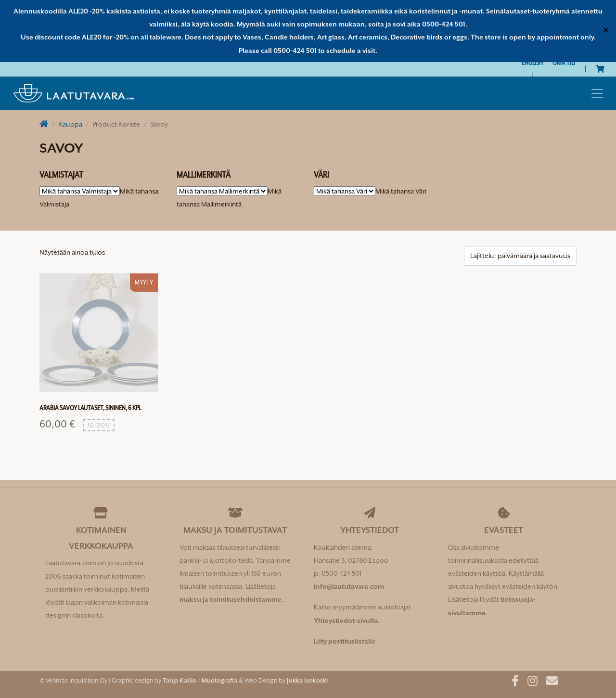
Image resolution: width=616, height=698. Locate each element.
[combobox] (401, 191)
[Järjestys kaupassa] (520, 256)
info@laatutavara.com (349, 586)
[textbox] (401, 191)
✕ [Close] (606, 31)
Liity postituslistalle (345, 641)
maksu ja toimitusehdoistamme (231, 599)
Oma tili (564, 63)
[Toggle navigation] (597, 93)
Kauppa (70, 124)
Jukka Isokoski (307, 680)
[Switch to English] (532, 63)
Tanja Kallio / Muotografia (200, 680)
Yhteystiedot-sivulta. (347, 620)
